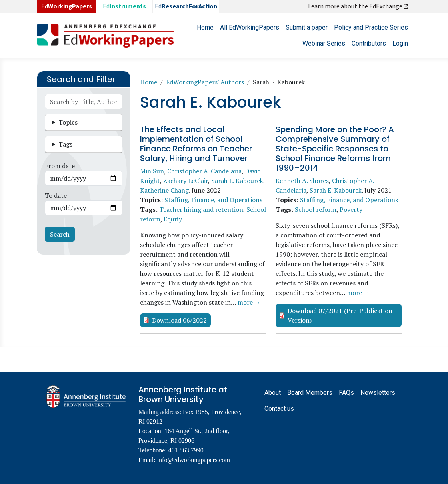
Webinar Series (324, 43)
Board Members (310, 393)
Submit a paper (307, 27)
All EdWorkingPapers (250, 27)
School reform (316, 209)
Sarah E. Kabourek (237, 181)
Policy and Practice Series (371, 27)
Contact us (279, 409)
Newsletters (378, 393)
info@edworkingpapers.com (194, 460)
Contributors (369, 43)
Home (205, 27)
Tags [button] (65, 144)
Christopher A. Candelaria (204, 171)
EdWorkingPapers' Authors (205, 82)
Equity (173, 219)
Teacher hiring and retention (201, 209)
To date (56, 195)
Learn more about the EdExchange (359, 6)
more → (249, 302)
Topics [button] (68, 122)
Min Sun (152, 171)
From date (60, 166)
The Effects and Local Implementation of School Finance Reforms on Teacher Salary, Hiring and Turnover (196, 144)
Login (400, 43)
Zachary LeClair (186, 181)
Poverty (351, 209)
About (273, 393)
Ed (124, 6)
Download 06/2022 (179, 320)
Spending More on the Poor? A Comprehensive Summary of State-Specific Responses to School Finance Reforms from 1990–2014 (335, 149)
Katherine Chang (164, 190)
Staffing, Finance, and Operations (213, 200)
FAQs (346, 393)
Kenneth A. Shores (302, 181)
